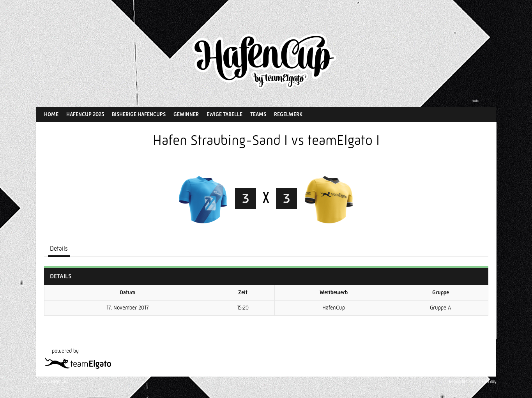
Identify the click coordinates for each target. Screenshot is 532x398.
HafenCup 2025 (85, 114)
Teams (258, 114)
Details (59, 249)
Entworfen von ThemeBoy (473, 381)
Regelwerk (288, 114)
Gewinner (186, 114)
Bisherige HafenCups (139, 114)
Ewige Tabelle (224, 114)
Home (51, 114)
